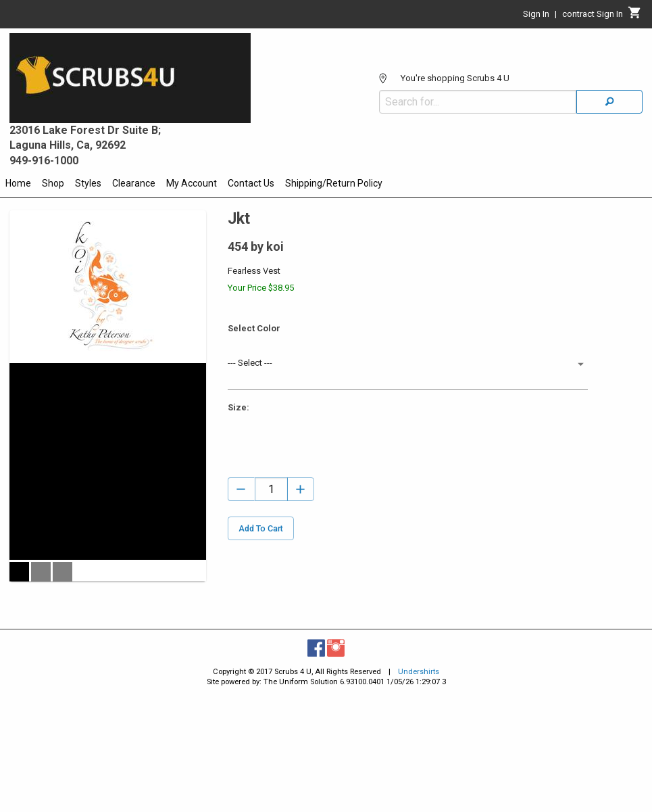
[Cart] (635, 16)
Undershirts (419, 791)
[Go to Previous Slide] (17, 516)
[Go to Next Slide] (199, 516)
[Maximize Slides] (199, 371)
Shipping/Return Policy (334, 183)
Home (18, 183)
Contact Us (251, 183)
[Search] (609, 102)
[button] (19, 687)
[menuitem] (18, 185)
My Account (192, 183)
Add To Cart (261, 528)
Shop (53, 183)
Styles (88, 183)
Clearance (134, 183)
